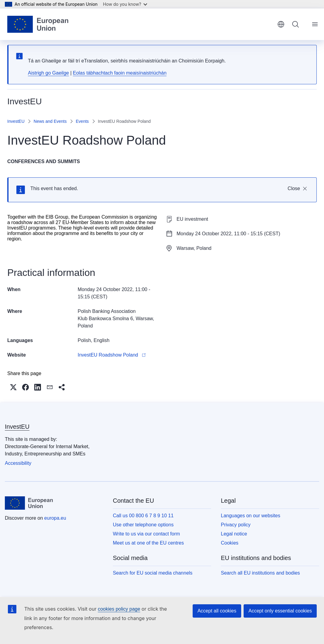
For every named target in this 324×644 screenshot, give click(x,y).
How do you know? (125, 4)
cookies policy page (119, 609)
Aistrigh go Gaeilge (48, 73)
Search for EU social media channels (153, 573)
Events (82, 121)
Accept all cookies (217, 611)
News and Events (50, 121)
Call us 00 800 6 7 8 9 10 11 (143, 516)
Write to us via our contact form (146, 534)
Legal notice (234, 534)
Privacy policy (236, 525)
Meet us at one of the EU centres (148, 543)
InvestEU (16, 121)
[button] (13, 387)
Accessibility (18, 463)
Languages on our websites (251, 516)
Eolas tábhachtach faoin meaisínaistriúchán (120, 73)
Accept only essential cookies (280, 611)
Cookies (230, 543)
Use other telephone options (143, 525)
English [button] (281, 24)
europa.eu (55, 518)
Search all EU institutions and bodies (260, 573)
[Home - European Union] (38, 24)
